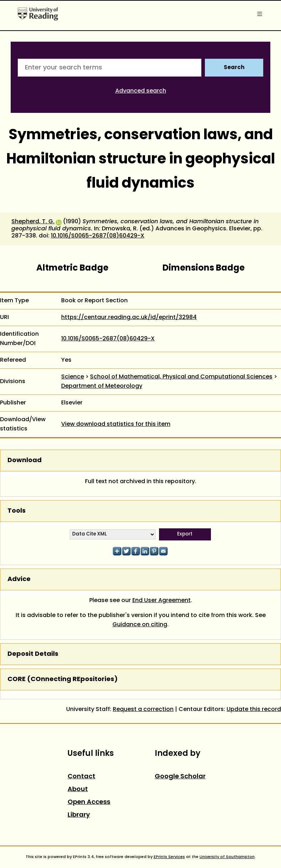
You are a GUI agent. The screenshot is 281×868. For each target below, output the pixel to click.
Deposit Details (33, 654)
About (78, 789)
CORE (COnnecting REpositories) (63, 679)
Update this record (254, 710)
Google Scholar (180, 777)
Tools (17, 511)
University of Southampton (227, 857)
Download (25, 461)
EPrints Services (169, 857)
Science (73, 377)
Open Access (89, 802)
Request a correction (143, 710)
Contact (81, 777)
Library (79, 815)
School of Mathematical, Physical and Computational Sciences (181, 377)
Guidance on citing (140, 625)
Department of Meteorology (102, 386)
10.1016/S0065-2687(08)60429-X (98, 236)
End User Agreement (161, 601)
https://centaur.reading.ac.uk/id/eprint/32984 (129, 318)
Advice (19, 579)
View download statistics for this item (116, 424)
